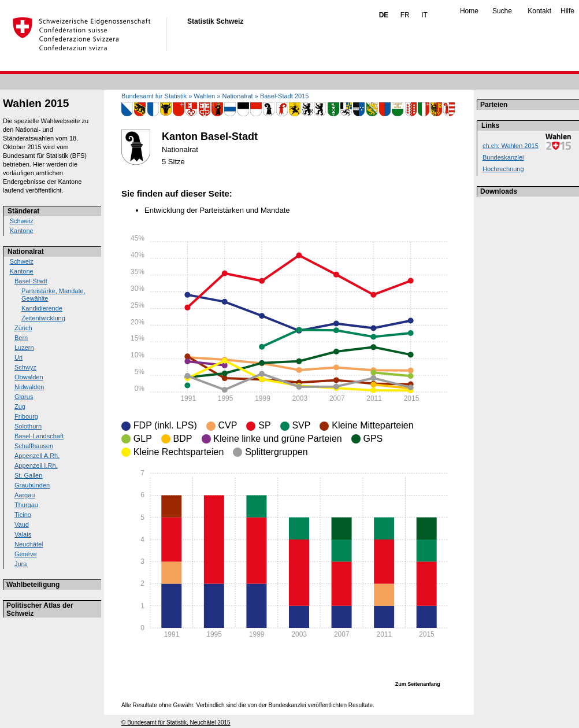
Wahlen (204, 96)
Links (490, 125)
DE (384, 15)
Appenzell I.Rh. (36, 465)
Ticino (23, 515)
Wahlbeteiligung (33, 585)
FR (405, 15)
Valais (23, 534)
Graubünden (32, 485)
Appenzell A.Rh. (37, 456)
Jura (21, 564)
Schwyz (25, 367)
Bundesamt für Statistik (154, 96)
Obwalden (29, 377)
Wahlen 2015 (36, 103)
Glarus (24, 397)
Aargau (25, 495)
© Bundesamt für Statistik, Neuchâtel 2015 (176, 723)
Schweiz (22, 221)
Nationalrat (26, 252)
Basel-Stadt (31, 281)
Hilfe (567, 11)
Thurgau (26, 505)
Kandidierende (42, 308)
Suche (502, 11)
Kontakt (539, 11)
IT (424, 15)
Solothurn (28, 426)
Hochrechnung (503, 169)
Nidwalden (29, 387)
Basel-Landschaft (39, 436)
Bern (21, 338)
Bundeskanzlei (503, 157)
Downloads (499, 191)
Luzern (24, 348)
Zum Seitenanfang (418, 684)
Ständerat (23, 211)
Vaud (22, 524)
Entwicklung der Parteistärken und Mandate (217, 210)
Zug (20, 407)
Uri (18, 357)
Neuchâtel (29, 544)
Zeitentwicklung (43, 318)
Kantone (22, 231)
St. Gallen (28, 475)
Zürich (23, 328)
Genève (26, 554)
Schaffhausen (34, 446)
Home (469, 11)
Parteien (494, 105)
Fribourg (26, 416)
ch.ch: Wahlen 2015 (511, 146)
